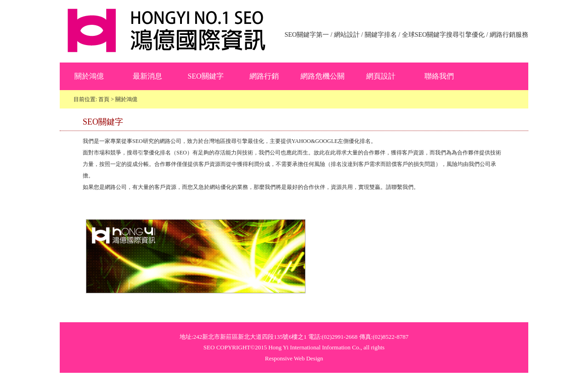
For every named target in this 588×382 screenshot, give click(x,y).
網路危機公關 (322, 76)
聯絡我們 (439, 76)
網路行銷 (264, 76)
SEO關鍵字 (205, 76)
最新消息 (147, 76)
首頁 (104, 99)
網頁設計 (381, 76)
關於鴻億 (89, 76)
